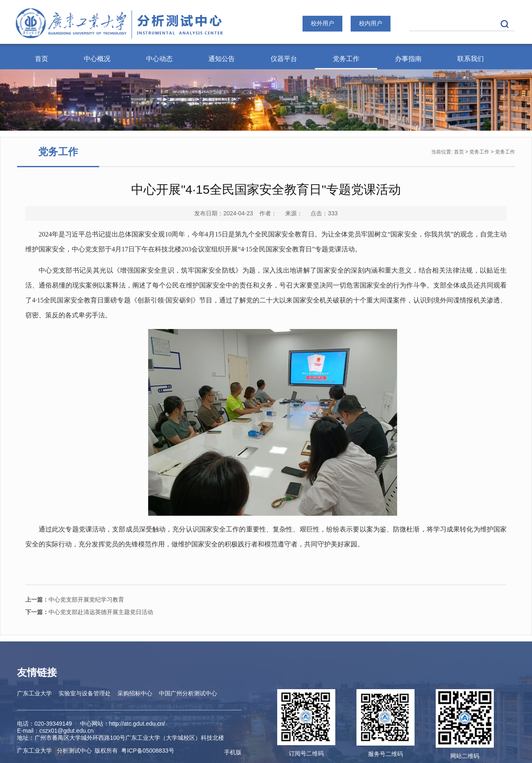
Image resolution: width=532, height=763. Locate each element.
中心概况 (97, 59)
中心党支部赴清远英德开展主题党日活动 (89, 612)
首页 (41, 59)
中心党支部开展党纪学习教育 (75, 600)
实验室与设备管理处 (85, 693)
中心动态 (159, 59)
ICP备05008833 (148, 751)
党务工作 (346, 59)
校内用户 (371, 23)
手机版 (233, 752)
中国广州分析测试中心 (188, 693)
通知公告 (222, 59)
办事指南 (408, 59)
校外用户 (322, 23)
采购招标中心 (135, 693)
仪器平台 (284, 59)
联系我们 (471, 59)
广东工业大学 (34, 693)
